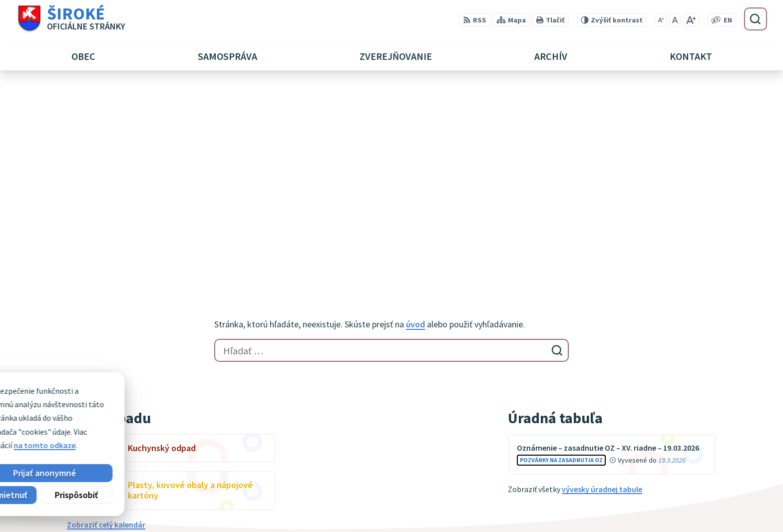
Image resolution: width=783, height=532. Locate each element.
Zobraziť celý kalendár (106, 326)
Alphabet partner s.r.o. (197, 411)
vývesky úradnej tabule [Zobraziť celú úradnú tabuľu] (602, 290)
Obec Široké (144, 421)
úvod (415, 126)
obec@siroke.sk (647, 506)
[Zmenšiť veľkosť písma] (661, 20)
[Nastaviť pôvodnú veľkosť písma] (675, 20)
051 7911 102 (641, 494)
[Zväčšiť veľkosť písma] (691, 20)
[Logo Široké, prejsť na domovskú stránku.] (71, 19)
